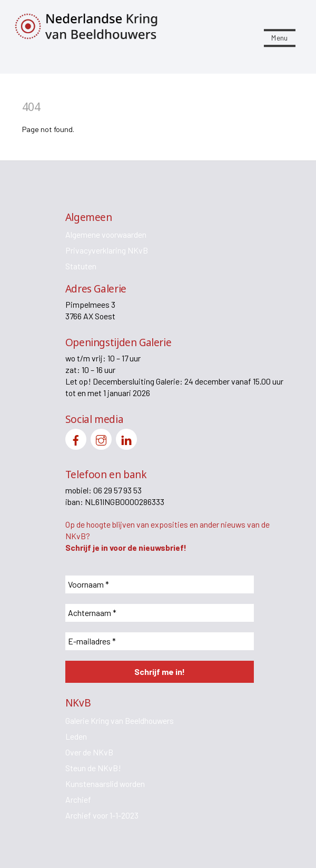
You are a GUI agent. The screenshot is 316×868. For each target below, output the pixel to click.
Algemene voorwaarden (106, 234)
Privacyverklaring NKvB (107, 250)
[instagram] (101, 438)
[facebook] (76, 438)
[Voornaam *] (160, 584)
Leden (76, 736)
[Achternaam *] (160, 613)
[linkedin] (126, 438)
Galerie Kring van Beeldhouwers (120, 720)
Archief (78, 799)
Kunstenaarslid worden (105, 784)
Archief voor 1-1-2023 (102, 815)
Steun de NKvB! (93, 768)
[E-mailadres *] (160, 641)
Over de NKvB (89, 752)
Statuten (81, 266)
